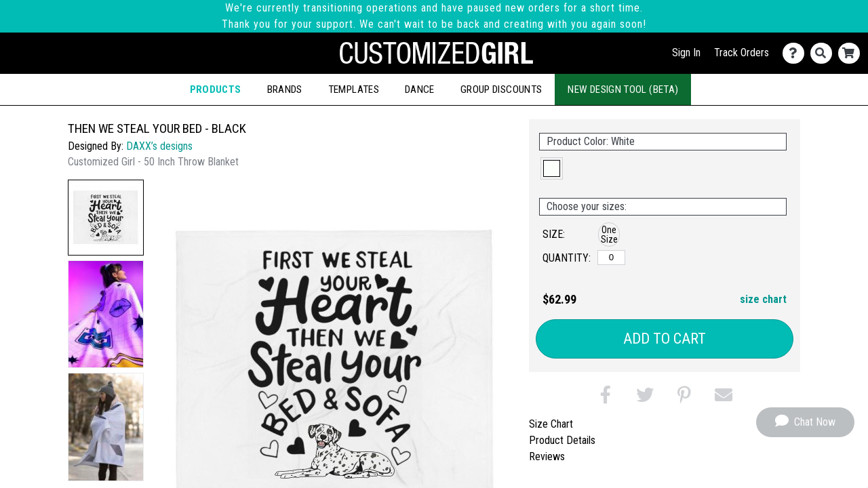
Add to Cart (665, 339)
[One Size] (611, 258)
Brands (285, 89)
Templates (354, 89)
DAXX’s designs (159, 146)
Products (216, 89)
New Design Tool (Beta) (623, 89)
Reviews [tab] (547, 456)
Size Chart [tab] (551, 424)
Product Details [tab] (562, 440)
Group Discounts (501, 89)
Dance (420, 89)
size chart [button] (763, 299)
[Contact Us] (796, 53)
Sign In (686, 53)
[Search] (824, 53)
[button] (106, 218)
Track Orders (742, 53)
